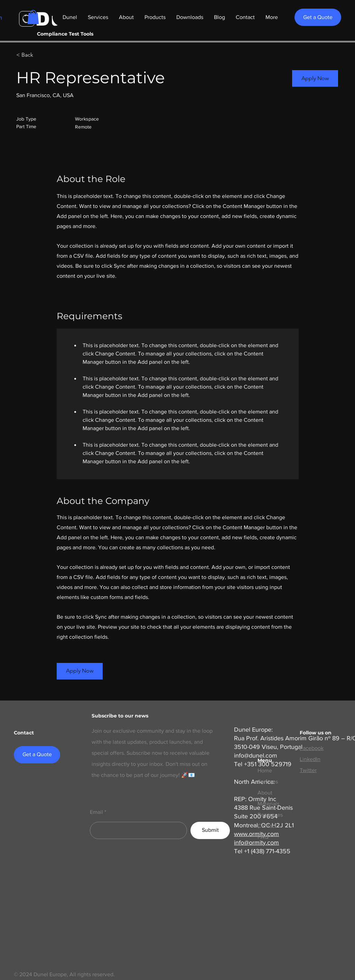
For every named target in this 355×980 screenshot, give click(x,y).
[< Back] (41, 55)
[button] (33, 17)
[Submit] (210, 830)
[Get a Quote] (318, 17)
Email (96, 812)
